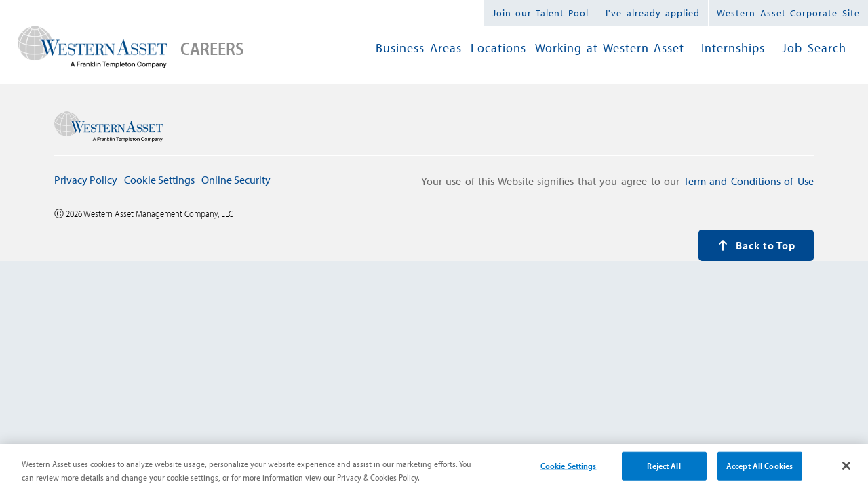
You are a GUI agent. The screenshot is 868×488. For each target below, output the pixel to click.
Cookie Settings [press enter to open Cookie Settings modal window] (159, 180)
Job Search (814, 48)
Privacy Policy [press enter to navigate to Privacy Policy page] (86, 180)
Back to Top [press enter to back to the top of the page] (756, 245)
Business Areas (419, 48)
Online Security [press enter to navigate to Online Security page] (236, 180)
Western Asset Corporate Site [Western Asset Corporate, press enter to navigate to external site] (788, 13)
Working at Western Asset (610, 48)
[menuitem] (419, 48)
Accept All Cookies (759, 470)
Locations (498, 48)
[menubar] (611, 48)
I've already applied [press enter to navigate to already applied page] (653, 13)
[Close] (846, 470)
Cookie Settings (569, 470)
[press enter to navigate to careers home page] (92, 48)
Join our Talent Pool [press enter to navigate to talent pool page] (541, 13)
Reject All (664, 470)
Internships (733, 48)
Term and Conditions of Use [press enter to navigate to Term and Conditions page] (749, 181)
